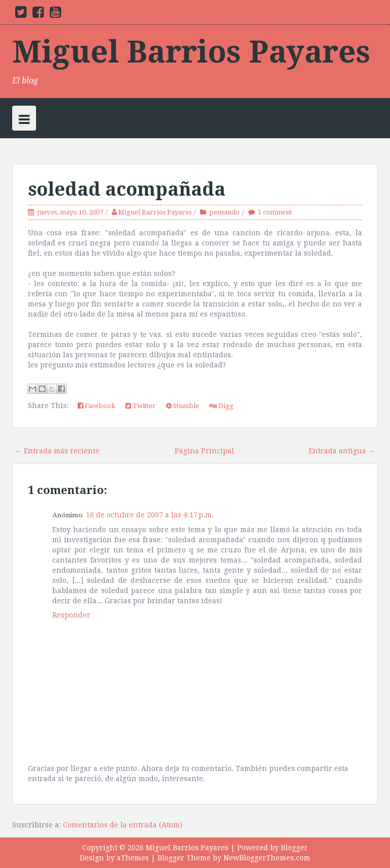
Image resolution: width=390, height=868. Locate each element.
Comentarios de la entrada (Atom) (123, 825)
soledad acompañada (127, 189)
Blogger (294, 848)
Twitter (141, 406)
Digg (221, 406)
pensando (224, 212)
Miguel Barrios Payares (191, 52)
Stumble (183, 406)
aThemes (133, 858)
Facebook (96, 406)
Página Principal (204, 451)
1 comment (275, 212)
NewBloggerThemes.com (267, 858)
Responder (71, 615)
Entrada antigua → (342, 451)
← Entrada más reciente (57, 451)
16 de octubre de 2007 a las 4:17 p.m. (150, 515)
